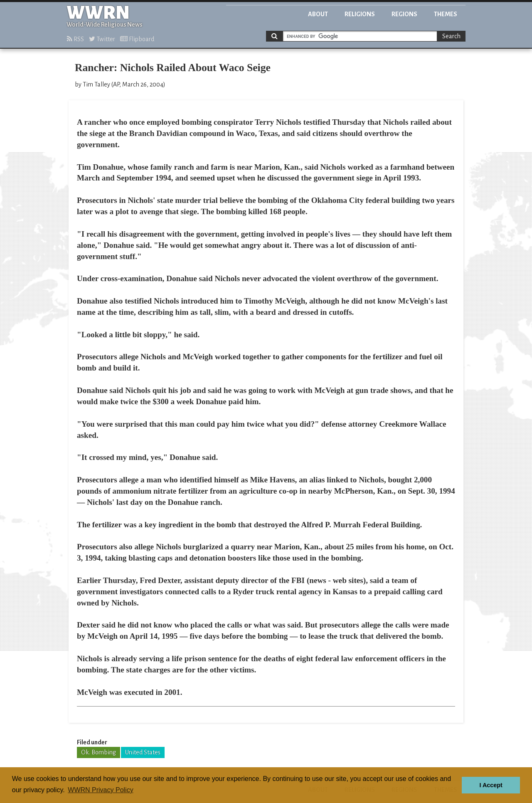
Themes (446, 14)
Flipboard (137, 39)
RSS (75, 39)
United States (143, 752)
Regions (404, 14)
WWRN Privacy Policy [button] (100, 790)
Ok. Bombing (99, 752)
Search (451, 36)
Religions (360, 14)
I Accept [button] (491, 785)
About (318, 14)
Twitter (102, 39)
